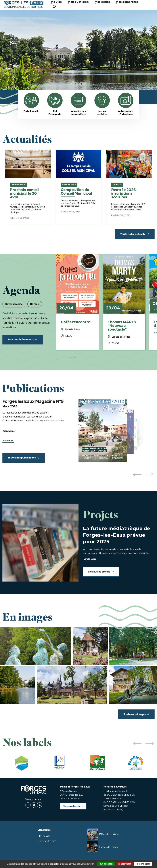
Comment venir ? (47, 841)
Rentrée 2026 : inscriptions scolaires (124, 194)
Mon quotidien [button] (78, 2)
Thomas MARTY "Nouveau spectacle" (122, 326)
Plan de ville (44, 836)
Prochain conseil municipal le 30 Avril (25, 194)
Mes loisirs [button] (102, 2)
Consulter (8, 440)
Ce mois (35, 304)
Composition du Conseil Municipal (76, 192)
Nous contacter (71, 806)
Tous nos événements (21, 340)
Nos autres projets (99, 572)
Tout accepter (106, 864)
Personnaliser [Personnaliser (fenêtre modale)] (143, 864)
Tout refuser (124, 864)
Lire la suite (90, 559)
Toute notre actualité (133, 234)
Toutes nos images (135, 714)
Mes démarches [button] (127, 2)
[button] (137, 475)
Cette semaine (14, 304)
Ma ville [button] (56, 2)
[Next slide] (82, 84)
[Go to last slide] (75, 84)
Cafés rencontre (76, 322)
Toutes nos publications (22, 458)
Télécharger (9, 431)
